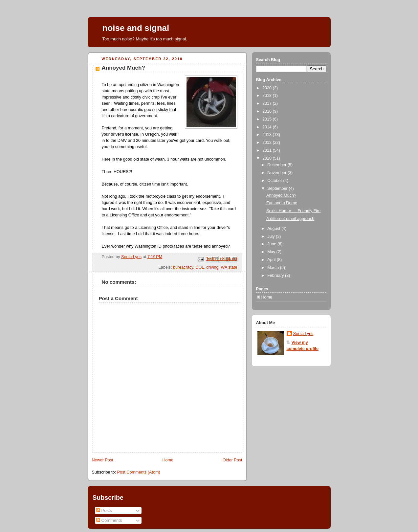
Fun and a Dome (282, 203)
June (272, 244)
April (272, 260)
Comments (109, 520)
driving (212, 267)
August (274, 229)
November (277, 173)
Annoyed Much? (281, 195)
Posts (104, 510)
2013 (268, 135)
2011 (268, 150)
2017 (268, 103)
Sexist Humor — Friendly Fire (293, 211)
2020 (268, 88)
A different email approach (290, 219)
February (276, 276)
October (275, 181)
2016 (268, 111)
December (277, 165)
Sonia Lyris (303, 334)
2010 (268, 158)
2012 (268, 143)
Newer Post (103, 460)
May (272, 252)
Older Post (232, 460)
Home (168, 460)
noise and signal (136, 28)
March (274, 268)
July (272, 236)
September (278, 188)
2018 (268, 96)
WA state (229, 267)
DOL (200, 267)
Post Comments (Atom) (139, 472)
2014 (268, 127)
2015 (268, 119)
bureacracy (183, 267)
